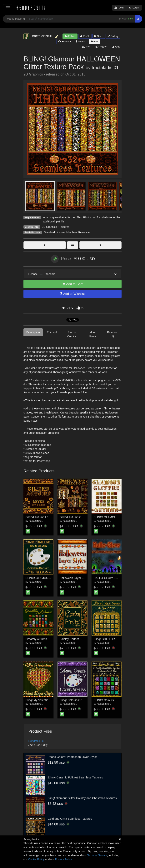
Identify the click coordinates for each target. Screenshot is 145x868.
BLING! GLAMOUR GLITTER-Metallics (51, 578)
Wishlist (81, 42)
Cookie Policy (36, 859)
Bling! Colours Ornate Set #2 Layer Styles (86, 700)
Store (99, 36)
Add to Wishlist (72, 294)
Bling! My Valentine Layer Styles (46, 700)
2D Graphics (49, 227)
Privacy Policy (63, 859)
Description (33, 332)
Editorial (52, 332)
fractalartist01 (105, 68)
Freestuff (65, 42)
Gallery (113, 36)
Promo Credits (72, 334)
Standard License (54, 232)
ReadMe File (36, 741)
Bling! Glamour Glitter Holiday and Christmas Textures (82, 798)
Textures (64, 227)
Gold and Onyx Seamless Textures (70, 819)
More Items (92, 334)
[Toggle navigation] (8, 8)
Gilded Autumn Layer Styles (43, 517)
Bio (94, 42)
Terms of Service (97, 855)
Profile (85, 36)
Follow (70, 36)
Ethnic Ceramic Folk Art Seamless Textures (75, 777)
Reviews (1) (112, 334)
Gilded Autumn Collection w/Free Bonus (85, 517)
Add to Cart (72, 284)
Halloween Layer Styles (75, 578)
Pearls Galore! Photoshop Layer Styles (72, 757)
